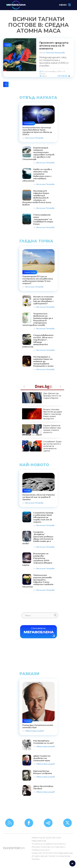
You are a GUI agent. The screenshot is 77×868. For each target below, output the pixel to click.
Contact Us (53, 856)
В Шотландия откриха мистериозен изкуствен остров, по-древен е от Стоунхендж (38, 153)
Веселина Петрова (34, 138)
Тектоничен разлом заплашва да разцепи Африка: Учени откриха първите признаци (38, 581)
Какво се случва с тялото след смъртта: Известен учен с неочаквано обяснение (37, 175)
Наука (7, 45)
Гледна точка (30, 272)
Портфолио (48, 847)
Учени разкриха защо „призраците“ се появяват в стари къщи (43, 219)
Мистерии (29, 123)
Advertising (65, 856)
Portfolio (36, 859)
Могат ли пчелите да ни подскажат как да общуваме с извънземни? (43, 300)
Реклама (36, 847)
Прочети (62, 76)
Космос (27, 491)
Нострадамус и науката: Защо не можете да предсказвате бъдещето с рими (43, 361)
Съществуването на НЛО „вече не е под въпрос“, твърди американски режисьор (38, 341)
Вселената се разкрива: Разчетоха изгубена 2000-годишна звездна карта (37, 559)
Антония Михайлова (55, 53)
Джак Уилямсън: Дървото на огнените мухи (42, 758)
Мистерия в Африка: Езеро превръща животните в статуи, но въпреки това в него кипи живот (37, 198)
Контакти (59, 844)
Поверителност (41, 850)
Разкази (27, 721)
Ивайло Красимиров (35, 731)
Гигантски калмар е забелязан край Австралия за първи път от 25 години (43, 517)
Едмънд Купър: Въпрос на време (43, 772)
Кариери (60, 847)
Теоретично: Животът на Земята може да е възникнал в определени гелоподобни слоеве (38, 319)
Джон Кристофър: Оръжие (43, 787)
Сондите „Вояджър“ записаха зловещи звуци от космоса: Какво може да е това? (38, 538)
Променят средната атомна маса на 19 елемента (54, 46)
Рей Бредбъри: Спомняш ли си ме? (44, 742)
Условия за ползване (42, 844)
